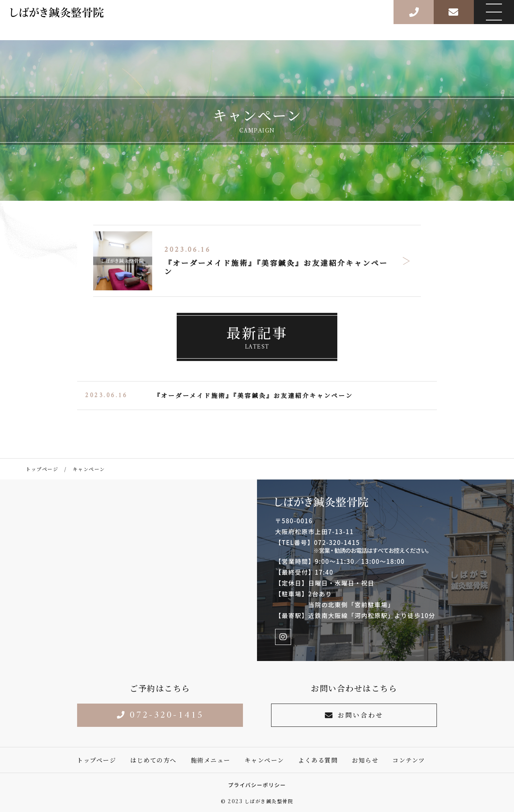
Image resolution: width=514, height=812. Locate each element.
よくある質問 (318, 760)
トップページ (96, 760)
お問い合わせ (354, 715)
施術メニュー (211, 760)
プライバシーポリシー (257, 785)
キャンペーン (264, 760)
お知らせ (365, 760)
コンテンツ (409, 760)
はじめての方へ (153, 760)
